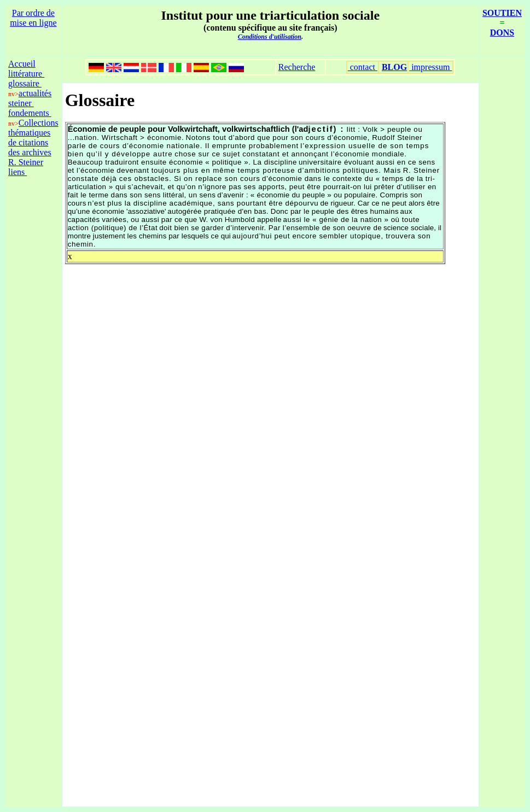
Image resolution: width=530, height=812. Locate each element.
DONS (502, 33)
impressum (430, 67)
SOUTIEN (502, 13)
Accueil (22, 64)
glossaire (25, 83)
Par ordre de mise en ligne (33, 18)
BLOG (394, 67)
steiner (21, 103)
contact (363, 67)
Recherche (297, 67)
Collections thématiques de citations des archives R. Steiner (33, 142)
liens (18, 172)
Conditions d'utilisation (270, 37)
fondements (30, 113)
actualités (35, 93)
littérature (26, 74)
